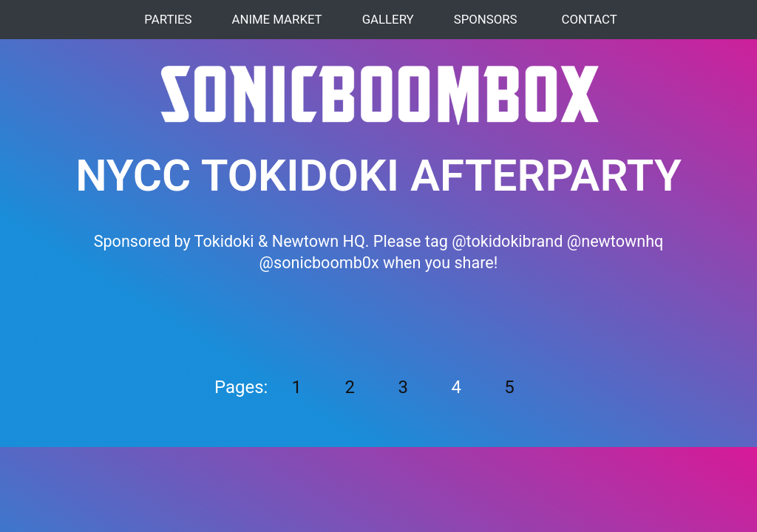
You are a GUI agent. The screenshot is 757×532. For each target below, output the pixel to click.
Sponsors (483, 19)
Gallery (386, 19)
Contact (590, 19)
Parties (166, 19)
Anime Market (274, 19)
